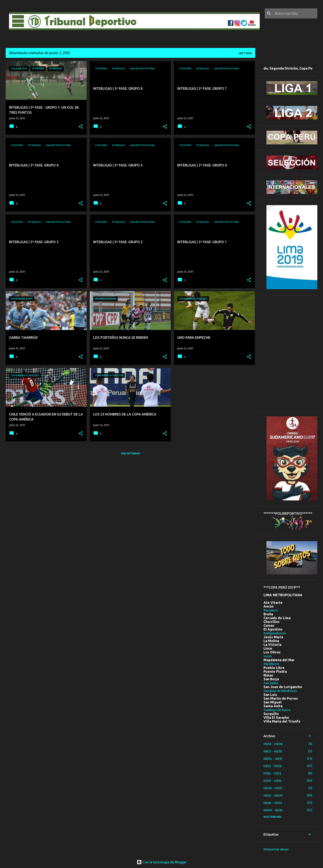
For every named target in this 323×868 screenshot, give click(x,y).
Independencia (275, 633)
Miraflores (271, 664)
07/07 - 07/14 (273, 781)
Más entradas (130, 453)
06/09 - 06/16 (273, 810)
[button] (81, 127)
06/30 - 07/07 (273, 788)
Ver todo (245, 53)
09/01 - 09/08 (273, 744)
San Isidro (271, 683)
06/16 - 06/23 (273, 803)
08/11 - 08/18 (273, 751)
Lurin (268, 656)
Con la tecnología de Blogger (162, 862)
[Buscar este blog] (295, 13)
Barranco (271, 610)
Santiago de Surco (277, 710)
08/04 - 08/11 (273, 759)
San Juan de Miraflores (280, 691)
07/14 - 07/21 (272, 773)
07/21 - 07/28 (273, 766)
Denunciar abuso (276, 849)
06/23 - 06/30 (273, 795)
